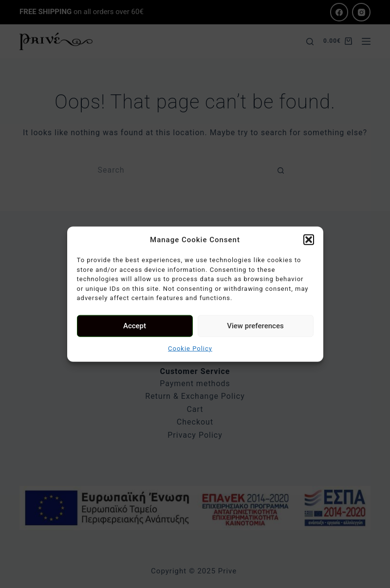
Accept (135, 326)
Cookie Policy (190, 348)
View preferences (255, 326)
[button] (309, 240)
